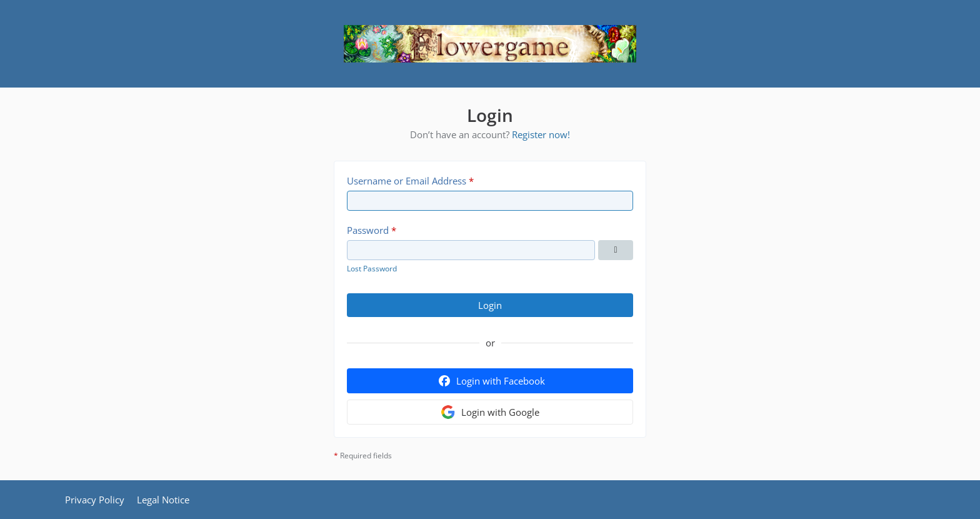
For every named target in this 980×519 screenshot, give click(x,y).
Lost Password (372, 269)
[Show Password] (616, 250)
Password (368, 230)
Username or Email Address (407, 181)
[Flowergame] (490, 44)
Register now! (541, 134)
